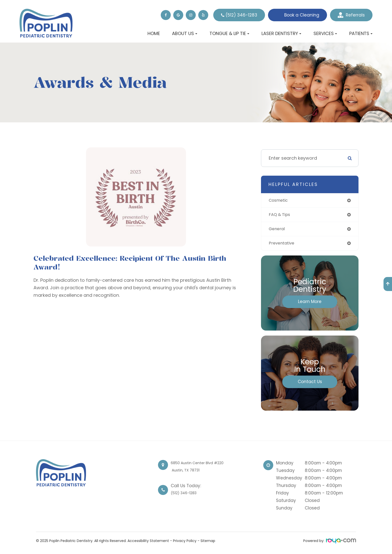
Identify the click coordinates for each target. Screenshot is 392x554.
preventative (283, 245)
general (278, 230)
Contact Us (310, 384)
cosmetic (280, 201)
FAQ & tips (281, 215)
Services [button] (325, 33)
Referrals (351, 15)
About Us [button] (185, 33)
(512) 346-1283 (241, 15)
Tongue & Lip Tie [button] (229, 33)
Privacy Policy (185, 543)
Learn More (310, 304)
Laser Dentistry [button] (281, 33)
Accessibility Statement (148, 543)
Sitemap (208, 543)
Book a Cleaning (302, 15)
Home (154, 33)
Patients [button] (361, 33)
